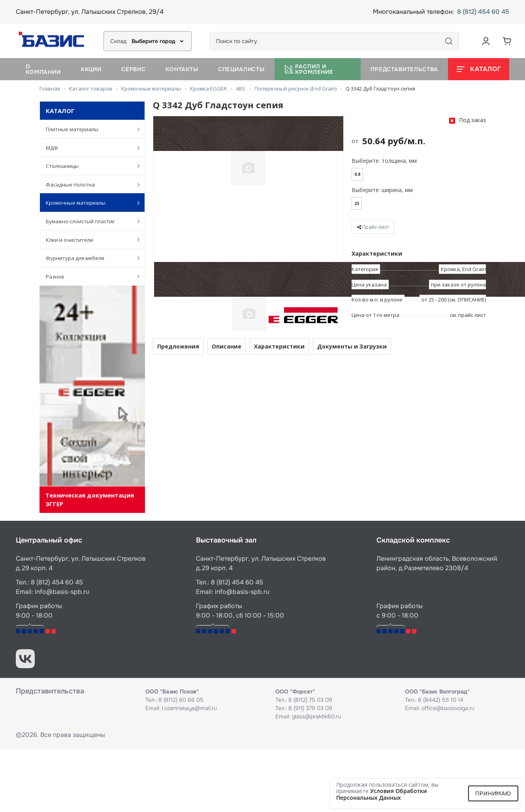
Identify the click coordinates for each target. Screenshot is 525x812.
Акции (91, 69)
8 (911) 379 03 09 (310, 708)
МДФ (89, 148)
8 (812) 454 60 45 (483, 12)
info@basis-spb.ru (62, 592)
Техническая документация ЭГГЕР (90, 499)
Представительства (404, 69)
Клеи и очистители (89, 239)
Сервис (134, 69)
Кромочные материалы (89, 203)
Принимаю (493, 793)
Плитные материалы (89, 129)
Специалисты (241, 69)
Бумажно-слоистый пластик (89, 221)
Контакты (182, 69)
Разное (89, 276)
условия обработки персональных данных (382, 794)
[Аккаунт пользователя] (486, 41)
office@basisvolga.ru (448, 708)
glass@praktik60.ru (316, 716)
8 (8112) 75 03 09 (310, 700)
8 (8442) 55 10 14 (441, 700)
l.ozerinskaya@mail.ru (189, 708)
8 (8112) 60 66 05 (181, 700)
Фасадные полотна (89, 185)
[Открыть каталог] (479, 69)
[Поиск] (449, 41)
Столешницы (89, 166)
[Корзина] (507, 41)
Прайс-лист (375, 227)
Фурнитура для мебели (89, 258)
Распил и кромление (309, 69)
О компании (43, 69)
